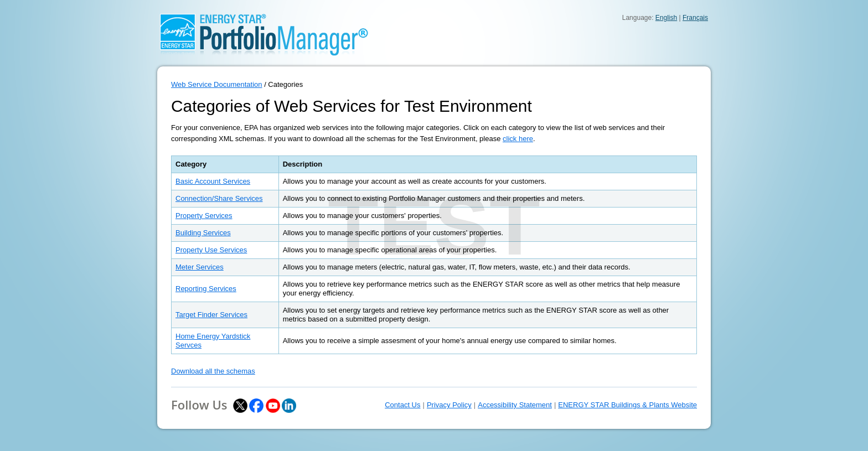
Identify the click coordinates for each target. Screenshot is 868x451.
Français (695, 18)
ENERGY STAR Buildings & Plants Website (627, 405)
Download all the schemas (213, 371)
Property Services (204, 216)
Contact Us (402, 405)
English (666, 18)
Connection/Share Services (219, 198)
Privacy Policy (449, 405)
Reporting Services (206, 289)
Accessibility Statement (515, 405)
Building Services (203, 233)
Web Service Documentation (217, 84)
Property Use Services (211, 250)
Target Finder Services (211, 315)
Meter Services (200, 267)
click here (518, 139)
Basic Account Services (213, 181)
